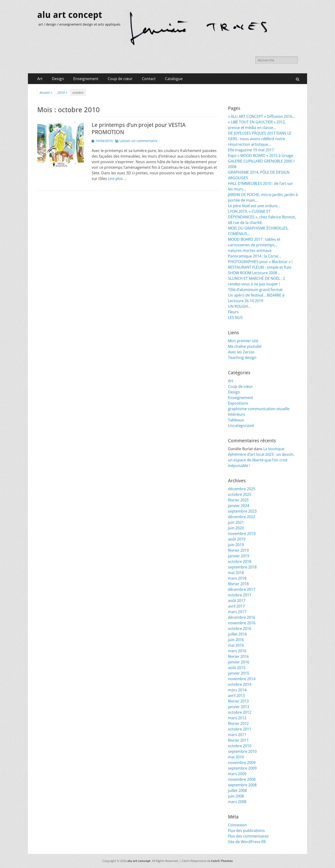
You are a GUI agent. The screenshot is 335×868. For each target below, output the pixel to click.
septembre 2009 (242, 768)
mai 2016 (236, 645)
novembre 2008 (242, 779)
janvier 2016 (239, 662)
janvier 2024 (239, 506)
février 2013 (238, 701)
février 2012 (238, 723)
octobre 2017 (240, 595)
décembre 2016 (242, 617)
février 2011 (238, 740)
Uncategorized (241, 426)
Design (58, 79)
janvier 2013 (239, 707)
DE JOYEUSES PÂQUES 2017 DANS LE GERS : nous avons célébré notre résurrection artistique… (260, 139)
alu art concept (70, 15)
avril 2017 (236, 606)
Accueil (46, 93)
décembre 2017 (242, 589)
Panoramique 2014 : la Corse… (255, 256)
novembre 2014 (242, 679)
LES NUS (235, 317)
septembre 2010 (242, 751)
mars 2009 (237, 774)
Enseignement (86, 79)
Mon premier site (243, 341)
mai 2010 (236, 757)
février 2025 (238, 500)
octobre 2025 (240, 494)
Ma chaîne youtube (245, 346)
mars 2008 (237, 802)
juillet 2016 (237, 634)
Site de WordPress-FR (247, 842)
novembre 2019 (242, 534)
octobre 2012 (240, 712)
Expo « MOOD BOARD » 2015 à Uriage (261, 155)
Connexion (237, 825)
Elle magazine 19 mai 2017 (251, 150)
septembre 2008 (242, 785)
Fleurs (233, 312)
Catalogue (174, 79)
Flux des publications (246, 831)
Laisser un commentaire (138, 141)
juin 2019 (236, 545)
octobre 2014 (240, 684)
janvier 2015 (239, 673)
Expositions (238, 403)
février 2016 (238, 656)
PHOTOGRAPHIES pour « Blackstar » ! (260, 262)
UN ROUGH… (239, 306)
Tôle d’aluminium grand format (255, 290)
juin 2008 (236, 796)
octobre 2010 (240, 746)
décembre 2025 (242, 489)
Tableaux (236, 420)
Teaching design (242, 358)
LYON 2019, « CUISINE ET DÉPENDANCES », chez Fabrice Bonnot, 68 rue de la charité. (262, 217)
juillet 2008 (237, 790)
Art (40, 79)
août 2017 (237, 601)
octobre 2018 (240, 561)
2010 (62, 93)
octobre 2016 (240, 628)
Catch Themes (222, 861)
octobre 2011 (240, 729)
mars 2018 (237, 578)
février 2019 (238, 550)
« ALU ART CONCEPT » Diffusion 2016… (261, 116)
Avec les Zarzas (241, 352)
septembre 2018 (242, 567)
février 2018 (238, 584)
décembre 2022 (242, 517)
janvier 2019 (239, 556)
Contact (149, 79)
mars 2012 (237, 718)
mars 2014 (237, 690)
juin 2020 (236, 528)
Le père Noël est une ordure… (254, 206)
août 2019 (237, 539)
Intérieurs (237, 414)
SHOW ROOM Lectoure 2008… (254, 273)
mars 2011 (237, 735)
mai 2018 (236, 573)
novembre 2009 (242, 763)
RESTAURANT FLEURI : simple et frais (260, 267)
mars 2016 (237, 651)
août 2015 (237, 668)
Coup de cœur (120, 79)
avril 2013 (236, 696)
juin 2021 (236, 522)
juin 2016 (236, 640)
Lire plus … (117, 179)
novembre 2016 (242, 623)
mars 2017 (237, 612)
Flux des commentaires (248, 836)
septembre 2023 (242, 511)
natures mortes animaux (250, 250)
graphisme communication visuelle (259, 409)
